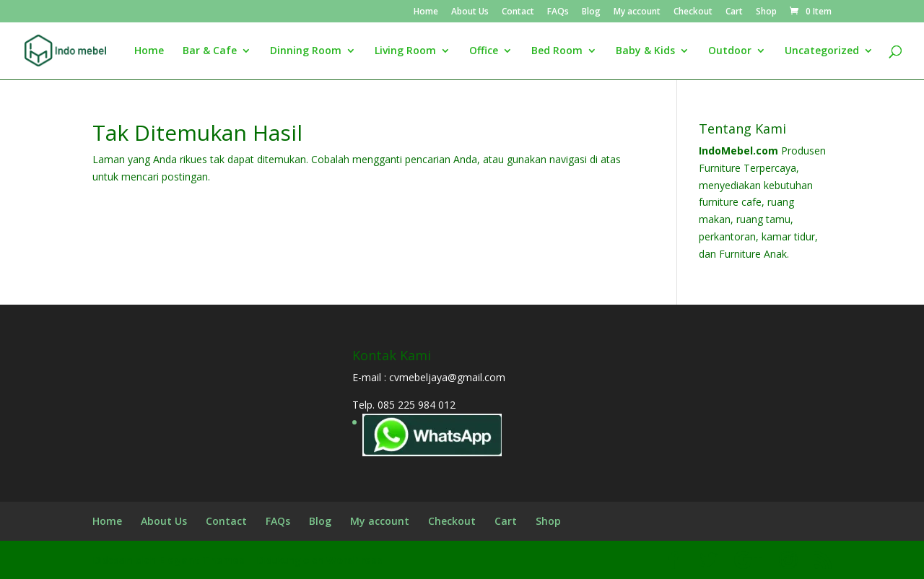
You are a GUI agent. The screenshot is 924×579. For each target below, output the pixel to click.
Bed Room (557, 51)
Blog (591, 12)
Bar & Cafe (210, 51)
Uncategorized (822, 51)
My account (637, 12)
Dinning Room (306, 51)
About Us (470, 12)
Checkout (693, 12)
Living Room (405, 51)
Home (426, 12)
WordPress (354, 560)
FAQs (558, 12)
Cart (734, 12)
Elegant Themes (202, 560)
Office (484, 51)
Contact (518, 12)
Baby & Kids (645, 51)
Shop (766, 12)
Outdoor (730, 51)
